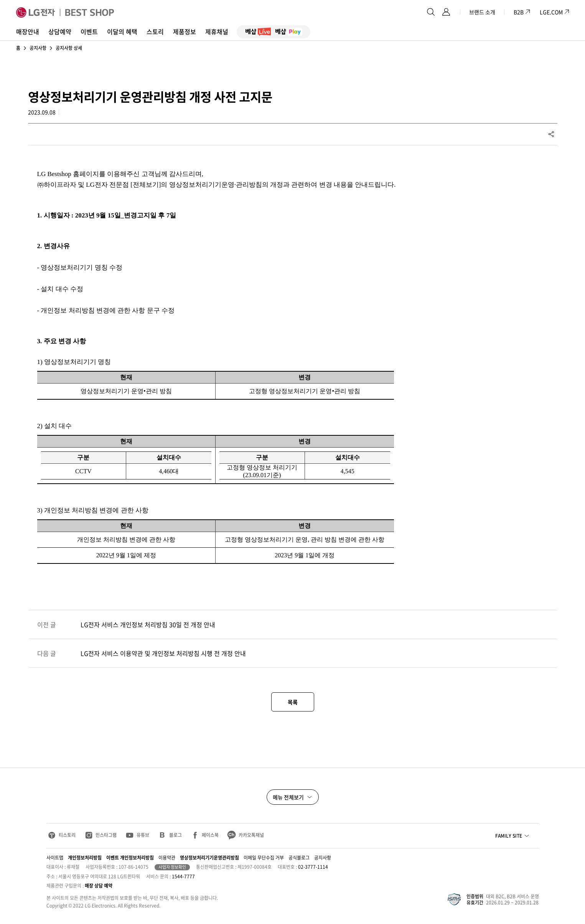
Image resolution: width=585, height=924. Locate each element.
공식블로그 (299, 858)
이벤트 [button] (89, 31)
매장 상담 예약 (99, 886)
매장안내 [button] (28, 31)
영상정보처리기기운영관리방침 (209, 858)
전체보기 (146, 185)
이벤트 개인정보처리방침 (130, 858)
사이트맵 (55, 858)
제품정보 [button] (185, 31)
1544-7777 (183, 876)
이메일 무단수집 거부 (264, 858)
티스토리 (67, 835)
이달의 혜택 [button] (122, 31)
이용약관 (167, 858)
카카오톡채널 (251, 835)
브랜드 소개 (482, 12)
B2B (522, 12)
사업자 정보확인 (172, 867)
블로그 (175, 835)
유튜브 (143, 835)
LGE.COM (551, 12)
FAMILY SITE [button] (509, 836)
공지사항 (38, 48)
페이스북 (210, 835)
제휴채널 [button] (217, 31)
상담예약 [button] (60, 31)
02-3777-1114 (313, 867)
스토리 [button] (155, 31)
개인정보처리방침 (85, 858)
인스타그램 (106, 835)
